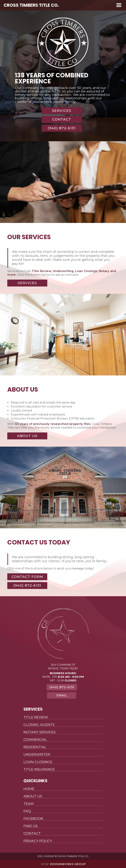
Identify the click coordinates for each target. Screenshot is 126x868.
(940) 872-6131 (62, 128)
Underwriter (37, 755)
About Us (33, 796)
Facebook (33, 819)
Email (62, 695)
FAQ (27, 811)
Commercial (35, 740)
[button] (119, 5)
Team (29, 804)
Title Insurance (39, 770)
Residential (35, 747)
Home (29, 789)
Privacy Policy (38, 841)
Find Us (31, 826)
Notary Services (40, 732)
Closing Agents (39, 725)
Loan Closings (38, 762)
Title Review (36, 717)
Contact (62, 119)
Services (62, 111)
